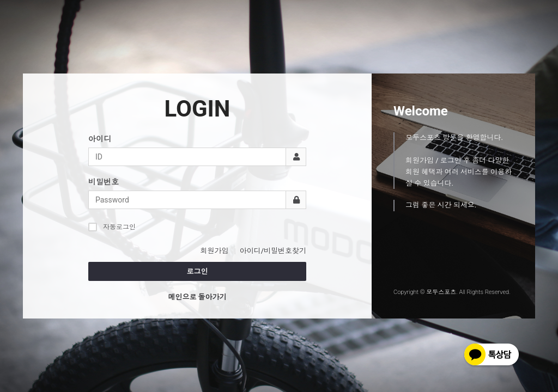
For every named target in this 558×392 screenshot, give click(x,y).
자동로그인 (112, 227)
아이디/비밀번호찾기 (273, 251)
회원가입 (214, 251)
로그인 (198, 271)
